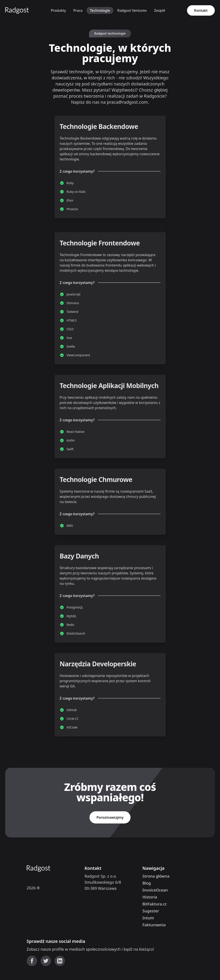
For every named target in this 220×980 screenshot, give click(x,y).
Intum (148, 918)
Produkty (58, 10)
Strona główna (156, 876)
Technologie (100, 10)
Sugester (151, 911)
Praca (78, 10)
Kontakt (201, 10)
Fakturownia (154, 925)
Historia (150, 897)
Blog (147, 883)
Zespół (160, 10)
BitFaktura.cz (155, 904)
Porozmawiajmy (110, 817)
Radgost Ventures (132, 10)
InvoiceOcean (155, 890)
